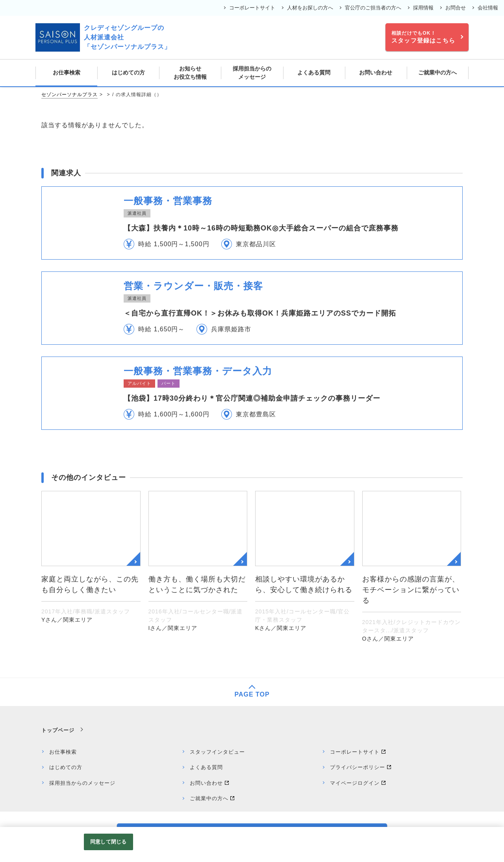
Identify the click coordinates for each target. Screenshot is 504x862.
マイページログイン (355, 783)
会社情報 (488, 8)
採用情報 (423, 8)
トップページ (58, 730)
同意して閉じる (108, 842)
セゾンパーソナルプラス (69, 95)
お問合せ (456, 8)
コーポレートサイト (252, 8)
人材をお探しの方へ (310, 8)
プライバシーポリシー (358, 767)
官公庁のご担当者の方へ (373, 8)
